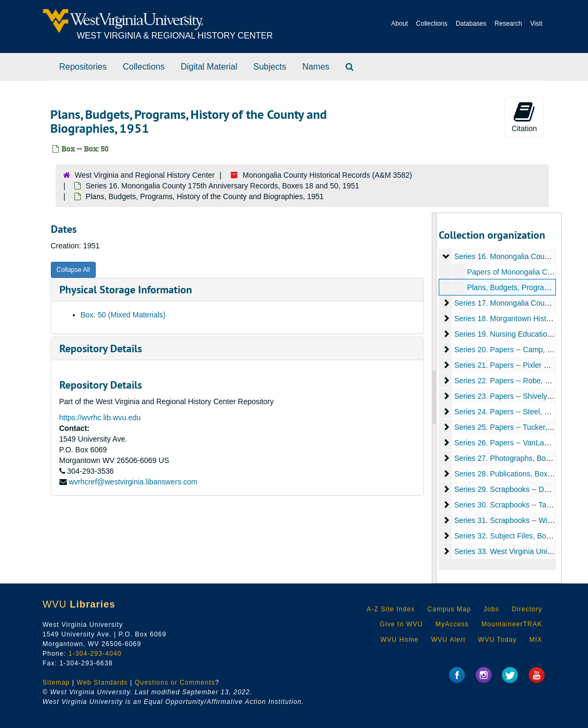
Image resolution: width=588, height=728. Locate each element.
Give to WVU (401, 624)
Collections (432, 24)
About (399, 24)
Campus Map (449, 609)
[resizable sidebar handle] (434, 398)
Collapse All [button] (74, 270)
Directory (527, 609)
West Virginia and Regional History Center (145, 175)
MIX (536, 640)
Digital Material (209, 67)
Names (316, 67)
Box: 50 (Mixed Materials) (123, 315)
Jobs (491, 609)
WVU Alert (448, 640)
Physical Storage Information (126, 290)
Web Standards (102, 682)
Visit (536, 24)
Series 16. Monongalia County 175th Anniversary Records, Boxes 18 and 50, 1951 (222, 186)
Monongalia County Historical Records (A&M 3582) (328, 175)
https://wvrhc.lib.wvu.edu (100, 418)
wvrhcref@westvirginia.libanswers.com (133, 482)
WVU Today (498, 640)
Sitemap (56, 682)
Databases (471, 24)
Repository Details (101, 348)
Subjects (270, 67)
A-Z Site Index (391, 609)
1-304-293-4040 (95, 654)
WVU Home (399, 640)
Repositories (83, 67)
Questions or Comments (175, 682)
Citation (524, 117)
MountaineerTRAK (512, 624)
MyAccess (452, 624)
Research (508, 24)
